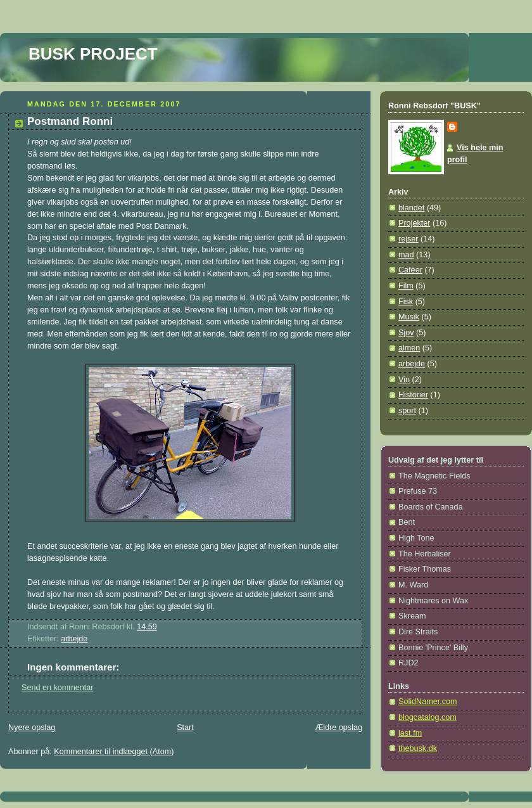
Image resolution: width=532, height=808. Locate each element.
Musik (409, 317)
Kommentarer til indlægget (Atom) (114, 752)
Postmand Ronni (70, 121)
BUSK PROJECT (93, 54)
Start (185, 728)
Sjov (406, 333)
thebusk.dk (418, 748)
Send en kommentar (58, 688)
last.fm (410, 733)
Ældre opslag (339, 728)
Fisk (406, 302)
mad (406, 255)
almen (409, 348)
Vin (404, 380)
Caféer (410, 270)
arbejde (74, 639)
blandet (411, 208)
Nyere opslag (32, 728)
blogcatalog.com (427, 717)
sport (407, 411)
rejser (408, 239)
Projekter (414, 223)
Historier (413, 395)
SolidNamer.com (428, 702)
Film (406, 286)
